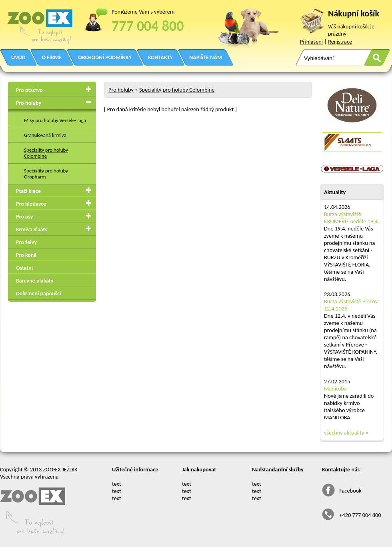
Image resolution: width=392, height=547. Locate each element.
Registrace (340, 42)
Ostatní (24, 268)
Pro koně (26, 255)
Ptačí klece (28, 191)
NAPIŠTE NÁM (206, 57)
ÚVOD (18, 57)
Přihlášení (311, 42)
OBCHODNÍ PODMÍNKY (105, 57)
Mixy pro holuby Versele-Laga (55, 120)
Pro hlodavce (31, 204)
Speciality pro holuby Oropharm (46, 174)
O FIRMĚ (52, 57)
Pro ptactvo (29, 90)
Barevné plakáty (35, 281)
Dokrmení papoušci (38, 294)
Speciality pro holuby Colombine (46, 153)
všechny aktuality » (346, 433)
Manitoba (335, 389)
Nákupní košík (354, 13)
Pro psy (24, 217)
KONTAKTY (160, 57)
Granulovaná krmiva (45, 135)
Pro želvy (26, 242)
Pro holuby (29, 103)
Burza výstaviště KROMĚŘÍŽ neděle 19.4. (352, 218)
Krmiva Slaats (32, 229)
